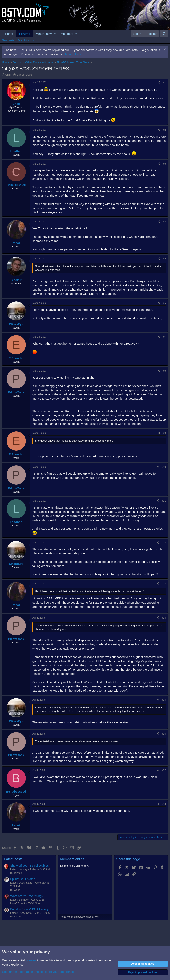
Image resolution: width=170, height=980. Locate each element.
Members (67, 34)
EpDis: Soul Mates (23, 879)
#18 (164, 804)
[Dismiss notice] (164, 50)
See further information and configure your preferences (39, 972)
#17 (164, 770)
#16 (164, 734)
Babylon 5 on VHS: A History (29, 909)
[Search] (164, 34)
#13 (164, 584)
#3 (164, 164)
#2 (164, 130)
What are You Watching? (27, 896)
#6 (164, 303)
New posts (8, 40)
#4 (164, 222)
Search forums (26, 40)
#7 (164, 337)
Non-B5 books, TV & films (25, 903)
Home (9, 34)
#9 (164, 433)
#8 (164, 371)
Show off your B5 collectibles (30, 865)
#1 (164, 82)
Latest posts (13, 859)
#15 (164, 700)
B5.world (15, 890)
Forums (25, 34)
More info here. (75, 54)
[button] (55, 34)
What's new (44, 34)
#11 (164, 501)
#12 (164, 543)
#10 (164, 467)
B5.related (16, 873)
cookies (31, 960)
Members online (72, 859)
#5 (164, 259)
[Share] (159, 83)
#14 (164, 618)
